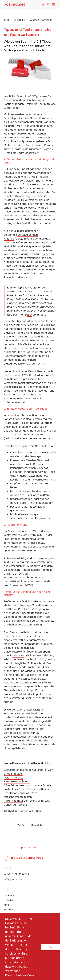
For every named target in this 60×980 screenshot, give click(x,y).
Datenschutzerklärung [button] (20, 975)
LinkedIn (8, 900)
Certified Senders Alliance (21, 236)
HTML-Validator (20, 581)
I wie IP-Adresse (14, 777)
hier (30, 314)
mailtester (18, 655)
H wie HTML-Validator (17, 781)
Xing (6, 905)
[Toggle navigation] (54, 3)
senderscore (16, 797)
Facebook (9, 895)
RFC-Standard (31, 375)
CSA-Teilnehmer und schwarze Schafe (27, 785)
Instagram (9, 909)
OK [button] (50, 947)
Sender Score (36, 295)
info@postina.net (13, 879)
